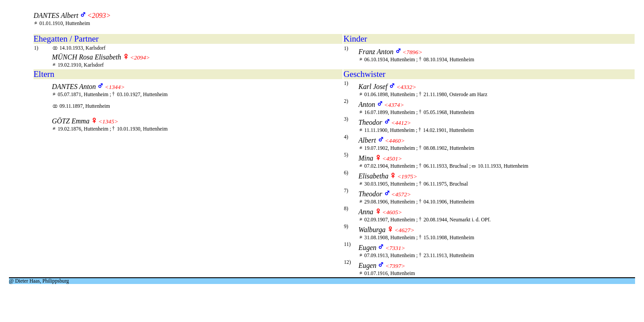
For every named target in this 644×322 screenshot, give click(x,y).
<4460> (395, 141)
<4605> (392, 212)
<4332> (406, 87)
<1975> (407, 176)
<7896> (413, 52)
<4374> (394, 105)
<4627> (405, 230)
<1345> (108, 121)
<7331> (395, 248)
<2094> (140, 57)
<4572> (401, 194)
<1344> (115, 87)
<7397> (395, 266)
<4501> (392, 159)
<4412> (401, 123)
